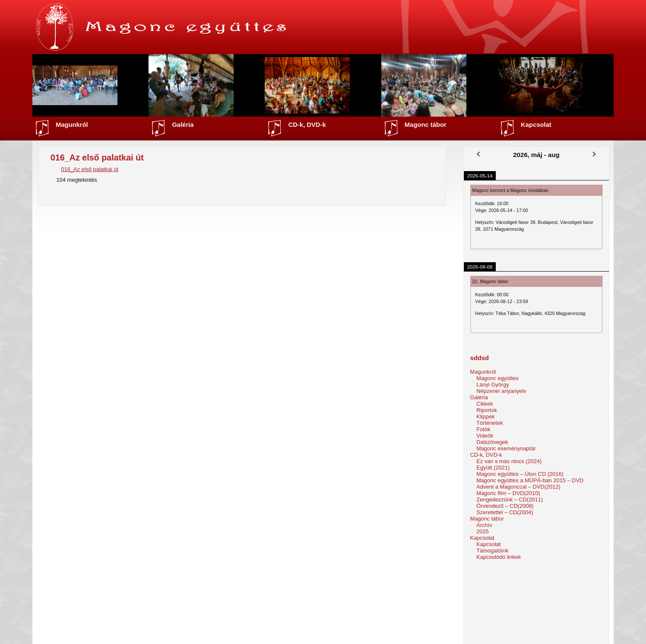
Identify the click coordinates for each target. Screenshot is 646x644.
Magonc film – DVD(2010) (509, 493)
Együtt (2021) (493, 468)
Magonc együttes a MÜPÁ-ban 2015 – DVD (530, 480)
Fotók (484, 429)
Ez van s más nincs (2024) (509, 461)
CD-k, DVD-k (307, 125)
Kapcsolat (536, 125)
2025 (483, 531)
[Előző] (478, 155)
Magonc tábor (426, 125)
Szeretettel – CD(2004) (505, 512)
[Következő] (595, 155)
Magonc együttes (498, 378)
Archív (484, 525)
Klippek (486, 416)
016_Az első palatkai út (90, 169)
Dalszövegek (492, 442)
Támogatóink (493, 551)
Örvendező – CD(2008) (505, 506)
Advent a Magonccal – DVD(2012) (519, 487)
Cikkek (485, 404)
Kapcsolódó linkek (499, 557)
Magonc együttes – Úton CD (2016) (520, 474)
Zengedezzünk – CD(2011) (510, 499)
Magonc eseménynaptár (506, 448)
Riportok (487, 410)
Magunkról (72, 125)
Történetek (490, 423)
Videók (485, 436)
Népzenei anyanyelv (502, 391)
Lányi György (493, 385)
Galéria (183, 125)
